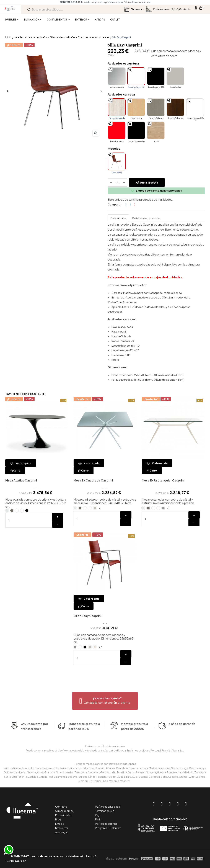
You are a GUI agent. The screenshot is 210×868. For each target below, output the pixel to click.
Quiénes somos (64, 811)
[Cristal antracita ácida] (12, 511)
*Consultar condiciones (137, 2)
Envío (98, 819)
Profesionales (63, 815)
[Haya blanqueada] (117, 107)
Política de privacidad (108, 807)
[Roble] (156, 130)
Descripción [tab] (118, 218)
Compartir (126, 205)
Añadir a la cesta (147, 182)
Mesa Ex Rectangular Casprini (163, 480)
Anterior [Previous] (7, 91)
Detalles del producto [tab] (146, 218)
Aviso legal (61, 832)
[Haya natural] (136, 107)
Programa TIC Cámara (108, 828)
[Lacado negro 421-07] (136, 130)
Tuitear (130, 205)
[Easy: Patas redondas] (117, 161)
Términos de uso (105, 811)
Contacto (61, 807)
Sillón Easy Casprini (87, 616)
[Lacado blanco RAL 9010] (136, 76)
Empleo (60, 824)
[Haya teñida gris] (156, 107)
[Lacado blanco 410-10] (195, 107)
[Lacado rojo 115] (117, 130)
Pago (98, 815)
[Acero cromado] (117, 76)
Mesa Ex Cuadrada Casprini (93, 480)
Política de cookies (106, 824)
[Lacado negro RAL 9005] (156, 76)
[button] (105, 701)
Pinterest (134, 205)
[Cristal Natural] (7, 511)
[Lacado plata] (175, 76)
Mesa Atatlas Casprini (21, 480)
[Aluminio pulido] (163, 508)
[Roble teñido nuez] (175, 107)
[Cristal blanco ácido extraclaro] (22, 511)
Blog (58, 819)
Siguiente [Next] (101, 91)
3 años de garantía (182, 735)
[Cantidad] (118, 182)
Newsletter (62, 828)
